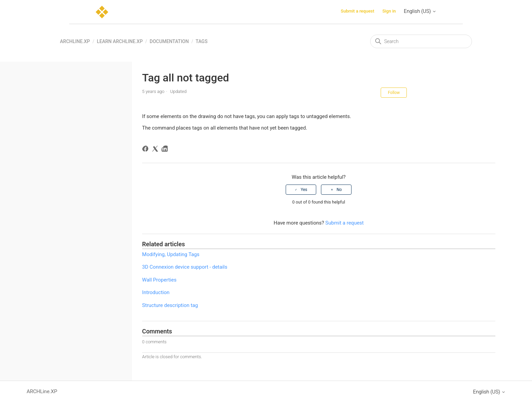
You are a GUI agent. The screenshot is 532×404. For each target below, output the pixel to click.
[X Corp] (156, 150)
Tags (202, 41)
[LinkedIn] (166, 150)
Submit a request (357, 11)
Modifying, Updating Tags (171, 254)
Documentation (169, 41)
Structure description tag (170, 305)
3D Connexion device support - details (185, 267)
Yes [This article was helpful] (304, 190)
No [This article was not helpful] (339, 190)
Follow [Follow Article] (394, 93)
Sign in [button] (389, 11)
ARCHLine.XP (75, 41)
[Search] (421, 41)
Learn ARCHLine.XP (120, 41)
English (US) (420, 11)
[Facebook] (146, 150)
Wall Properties (159, 280)
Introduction (156, 292)
